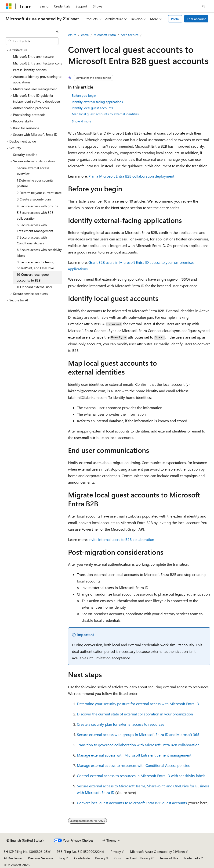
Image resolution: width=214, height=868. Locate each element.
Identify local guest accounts (92, 108)
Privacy (116, 852)
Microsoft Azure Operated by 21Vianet (158, 852)
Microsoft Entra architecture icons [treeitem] (38, 63)
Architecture (130, 35)
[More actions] (206, 35)
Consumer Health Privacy (132, 858)
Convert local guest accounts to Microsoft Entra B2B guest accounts (132, 803)
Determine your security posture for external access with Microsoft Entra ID (138, 704)
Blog (62, 858)
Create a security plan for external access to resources (121, 724)
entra (85, 35)
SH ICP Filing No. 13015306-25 (26, 852)
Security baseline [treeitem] (25, 155)
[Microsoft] (9, 6)
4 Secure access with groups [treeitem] (37, 206)
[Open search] (204, 6)
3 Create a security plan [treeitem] (34, 199)
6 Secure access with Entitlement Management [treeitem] (35, 228)
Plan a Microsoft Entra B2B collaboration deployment (131, 176)
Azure (72, 35)
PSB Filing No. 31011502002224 (79, 852)
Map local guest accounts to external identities (105, 114)
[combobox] (32, 41)
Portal (175, 19)
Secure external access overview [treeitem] (33, 171)
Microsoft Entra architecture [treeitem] (33, 56)
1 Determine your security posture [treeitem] (35, 183)
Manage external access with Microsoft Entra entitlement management (134, 755)
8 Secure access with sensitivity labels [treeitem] (39, 253)
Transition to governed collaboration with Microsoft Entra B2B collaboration (138, 745)
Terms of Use (169, 858)
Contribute (82, 858)
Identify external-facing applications (97, 102)
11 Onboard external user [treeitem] (34, 287)
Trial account (196, 19)
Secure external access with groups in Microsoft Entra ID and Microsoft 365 (138, 734)
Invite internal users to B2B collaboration (121, 539)
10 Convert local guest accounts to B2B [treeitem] (33, 277)
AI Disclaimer (13, 858)
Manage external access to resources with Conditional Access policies (133, 765)
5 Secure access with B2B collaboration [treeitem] (35, 215)
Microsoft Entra (105, 35)
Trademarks (192, 858)
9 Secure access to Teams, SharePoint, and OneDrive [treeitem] (36, 265)
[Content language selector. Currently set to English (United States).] (25, 840)
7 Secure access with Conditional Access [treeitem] (32, 240)
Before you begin (84, 95)
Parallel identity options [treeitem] (30, 70)
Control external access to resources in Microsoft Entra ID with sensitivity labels (141, 776)
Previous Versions (41, 858)
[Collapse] (57, 31)
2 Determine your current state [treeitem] (39, 193)
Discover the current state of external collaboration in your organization (135, 714)
